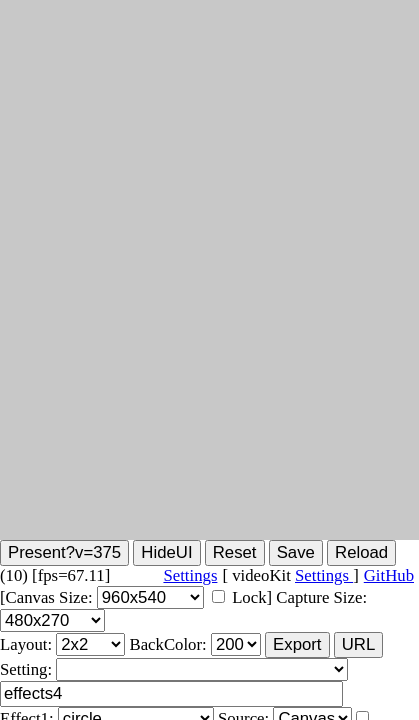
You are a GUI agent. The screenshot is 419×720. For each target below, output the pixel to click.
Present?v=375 (64, 552)
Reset (235, 552)
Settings (324, 575)
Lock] (252, 597)
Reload (361, 552)
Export (297, 644)
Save (296, 552)
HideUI (166, 552)
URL (359, 644)
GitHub (389, 575)
